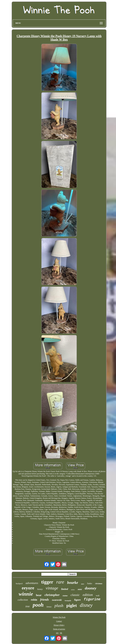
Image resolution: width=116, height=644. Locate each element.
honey (40, 589)
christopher (52, 595)
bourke (73, 583)
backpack (19, 584)
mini (80, 589)
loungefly (68, 600)
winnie (26, 594)
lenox (49, 607)
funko (90, 583)
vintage (52, 588)
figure (77, 600)
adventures (32, 583)
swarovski (57, 600)
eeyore (28, 588)
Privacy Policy (59, 625)
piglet (72, 605)
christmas (99, 584)
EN (57, 633)
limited (65, 589)
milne (73, 590)
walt (98, 596)
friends (45, 600)
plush (59, 606)
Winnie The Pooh (59, 617)
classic (75, 595)
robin (34, 600)
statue (65, 596)
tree (28, 606)
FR (61, 633)
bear (39, 595)
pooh (38, 605)
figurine (92, 599)
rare (60, 582)
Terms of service (59, 629)
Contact (59, 621)
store (83, 584)
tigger (47, 582)
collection (23, 600)
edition (88, 595)
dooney (91, 588)
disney (86, 605)
